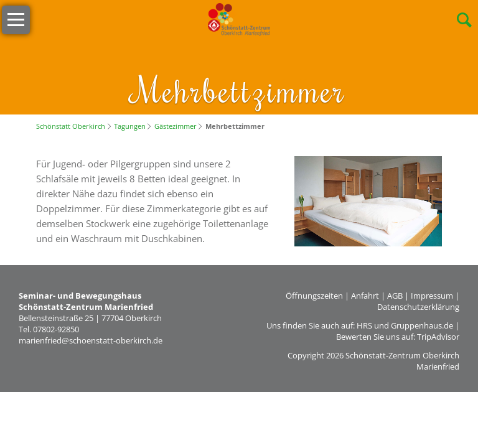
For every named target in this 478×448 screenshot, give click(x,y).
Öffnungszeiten (314, 296)
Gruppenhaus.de (422, 325)
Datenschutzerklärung (418, 307)
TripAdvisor (438, 337)
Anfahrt (365, 296)
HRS (364, 325)
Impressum (432, 296)
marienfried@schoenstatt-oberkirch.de (91, 340)
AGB (395, 296)
